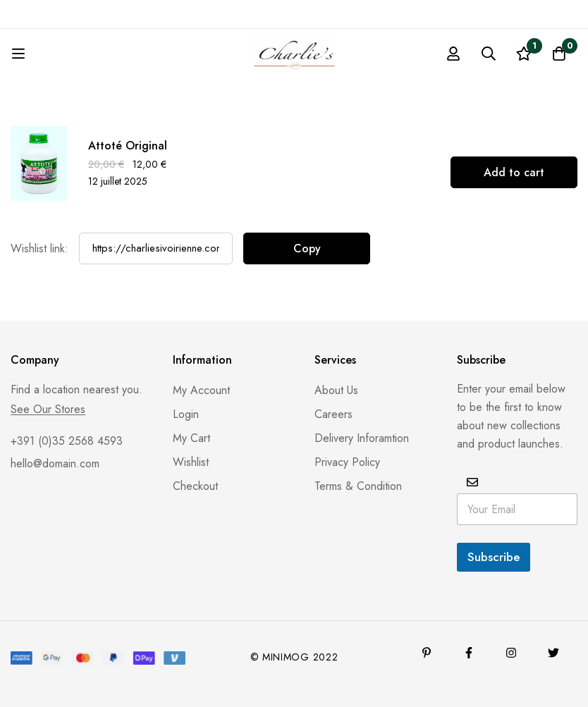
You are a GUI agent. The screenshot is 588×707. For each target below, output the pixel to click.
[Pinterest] (427, 653)
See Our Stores (48, 410)
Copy (307, 248)
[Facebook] (469, 653)
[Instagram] (511, 653)
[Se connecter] (453, 54)
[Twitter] (553, 653)
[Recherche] (489, 54)
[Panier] (559, 54)
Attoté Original (128, 146)
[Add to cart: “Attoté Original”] (514, 172)
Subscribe (494, 557)
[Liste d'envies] (524, 54)
